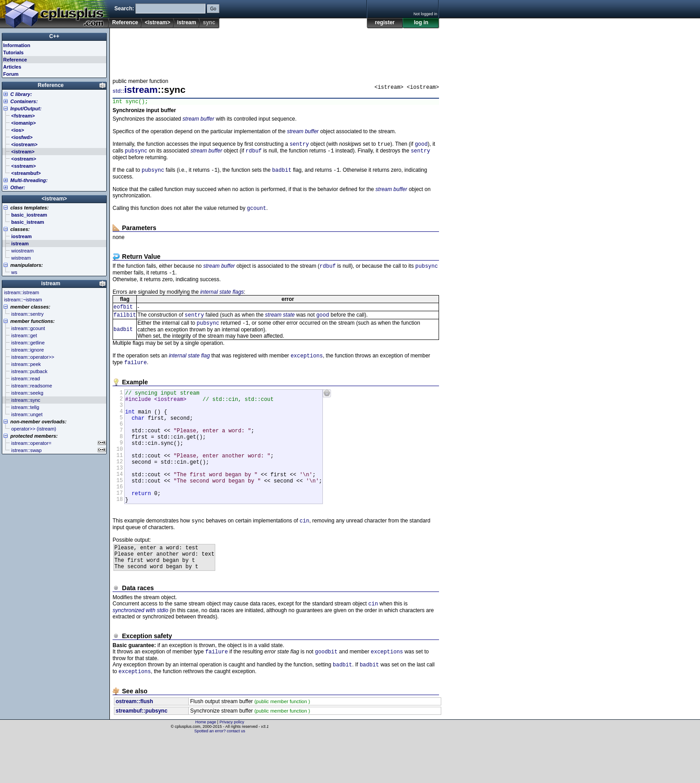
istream (187, 22)
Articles (12, 67)
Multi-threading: (29, 180)
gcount (257, 213)
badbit (282, 174)
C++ (54, 36)
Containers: (24, 101)
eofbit (123, 314)
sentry (299, 146)
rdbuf (254, 154)
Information (17, 45)
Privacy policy (232, 767)
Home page (206, 767)
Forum (11, 74)
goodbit (326, 695)
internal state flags (222, 299)
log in (421, 22)
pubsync (136, 154)
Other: (18, 187)
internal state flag (189, 366)
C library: (21, 94)
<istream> (158, 22)
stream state (280, 323)
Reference (125, 22)
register (385, 22)
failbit (125, 323)
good (421, 146)
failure (135, 373)
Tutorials (13, 52)
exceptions (307, 366)
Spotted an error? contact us (220, 776)
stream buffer (198, 120)
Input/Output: (26, 109)
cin (304, 557)
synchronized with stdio (140, 653)
